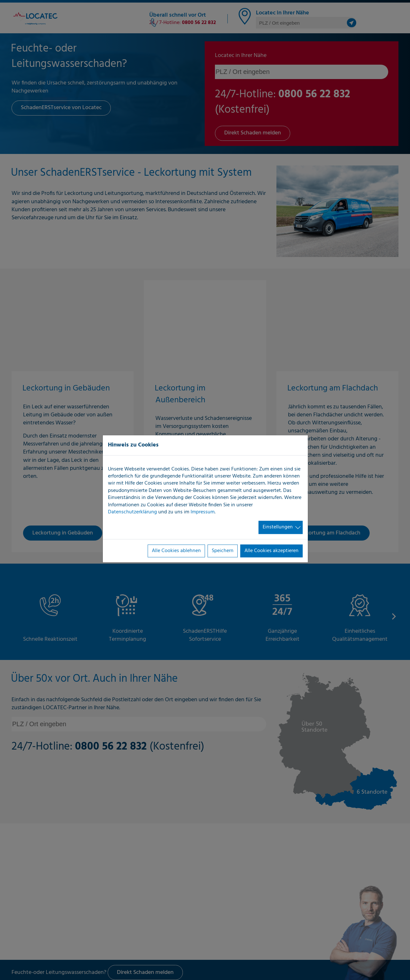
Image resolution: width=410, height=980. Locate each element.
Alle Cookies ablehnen (176, 551)
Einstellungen (278, 527)
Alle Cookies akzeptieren (271, 551)
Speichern (223, 551)
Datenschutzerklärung (132, 512)
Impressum (203, 512)
